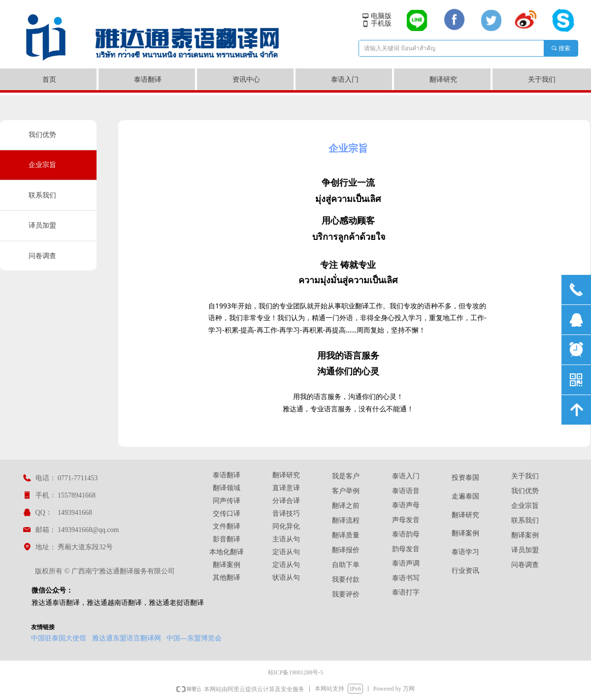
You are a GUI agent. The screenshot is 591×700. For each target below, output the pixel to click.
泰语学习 (465, 552)
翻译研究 (465, 515)
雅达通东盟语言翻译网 (127, 638)
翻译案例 (465, 533)
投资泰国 (465, 478)
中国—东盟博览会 (194, 638)
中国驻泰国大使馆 (59, 638)
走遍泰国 (465, 496)
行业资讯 (465, 571)
